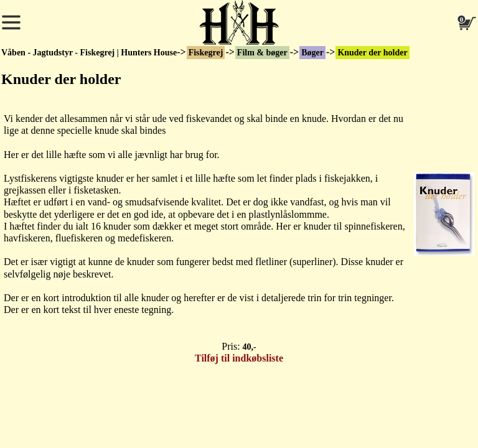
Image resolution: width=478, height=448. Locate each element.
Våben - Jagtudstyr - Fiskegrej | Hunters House (89, 53)
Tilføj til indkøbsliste (239, 358)
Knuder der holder (372, 53)
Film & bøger (262, 53)
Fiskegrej (206, 53)
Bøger (312, 53)
